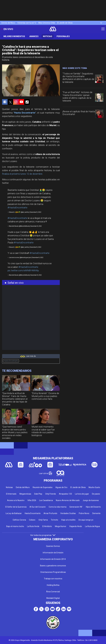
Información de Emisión (53, 553)
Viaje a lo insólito (68, 520)
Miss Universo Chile (47, 23)
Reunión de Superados (43, 487)
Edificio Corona (19, 520)
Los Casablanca (46, 500)
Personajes (63, 36)
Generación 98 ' (76, 507)
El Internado (11, 494)
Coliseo (32, 520)
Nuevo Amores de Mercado (68, 500)
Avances (34, 36)
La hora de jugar (82, 494)
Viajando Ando (76, 526)
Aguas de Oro (61, 487)
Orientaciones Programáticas (53, 572)
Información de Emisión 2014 (53, 559)
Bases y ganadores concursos (53, 566)
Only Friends (51, 494)
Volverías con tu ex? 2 (27, 23)
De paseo (96, 494)
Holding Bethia (53, 585)
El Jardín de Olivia (65, 23)
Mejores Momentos (14, 36)
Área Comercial (53, 592)
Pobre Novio (84, 513)
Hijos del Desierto (93, 507)
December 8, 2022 (36, 212)
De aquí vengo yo (86, 520)
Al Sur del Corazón (38, 507)
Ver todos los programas (43, 535)
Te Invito (54, 520)
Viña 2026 (32, 500)
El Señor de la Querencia (16, 507)
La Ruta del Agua (92, 526)
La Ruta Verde (33, 526)
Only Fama (43, 520)
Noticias (48, 36)
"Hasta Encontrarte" (25, 113)
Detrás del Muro (8, 23)
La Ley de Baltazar (14, 513)
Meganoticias (25, 494)
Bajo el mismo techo (15, 526)
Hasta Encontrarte (11, 361)
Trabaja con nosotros (53, 579)
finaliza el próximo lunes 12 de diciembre (22, 174)
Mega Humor (61, 526)
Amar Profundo (50, 513)
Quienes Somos (53, 546)
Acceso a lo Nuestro (16, 500)
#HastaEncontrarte (17, 208)
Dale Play (38, 494)
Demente (96, 513)
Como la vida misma (58, 507)
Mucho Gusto (94, 487)
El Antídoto (47, 526)
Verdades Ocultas (68, 513)
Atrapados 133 (65, 494)
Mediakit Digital (53, 598)
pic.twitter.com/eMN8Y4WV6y (23, 270)
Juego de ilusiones (91, 500)
